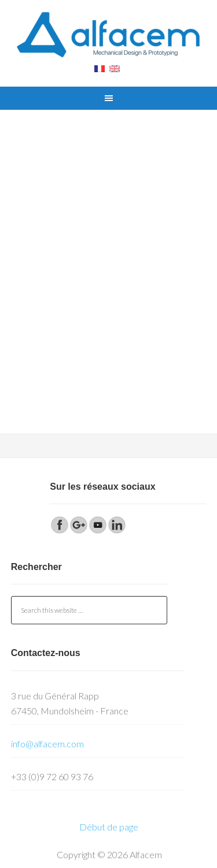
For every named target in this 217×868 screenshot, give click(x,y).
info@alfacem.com (47, 744)
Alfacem (109, 35)
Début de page (109, 827)
